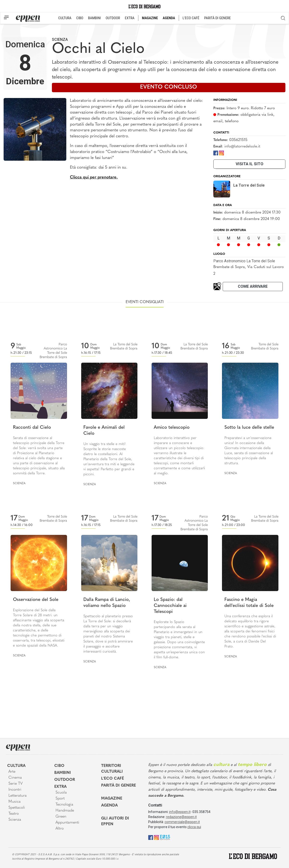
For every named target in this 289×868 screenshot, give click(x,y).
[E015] (165, 837)
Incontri (15, 790)
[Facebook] (216, 153)
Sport (60, 799)
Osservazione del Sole (36, 600)
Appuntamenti (67, 823)
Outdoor (65, 780)
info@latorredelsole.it (242, 147)
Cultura (16, 766)
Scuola (61, 793)
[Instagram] (221, 153)
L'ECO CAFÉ (191, 18)
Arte (12, 772)
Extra (60, 787)
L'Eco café (113, 779)
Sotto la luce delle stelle (249, 428)
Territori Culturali (112, 769)
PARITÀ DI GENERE (218, 18)
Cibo (59, 766)
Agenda (109, 806)
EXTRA (130, 18)
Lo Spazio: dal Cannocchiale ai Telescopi (170, 606)
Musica (15, 802)
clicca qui (194, 827)
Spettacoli (17, 808)
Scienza (60, 40)
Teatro (14, 814)
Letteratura (18, 796)
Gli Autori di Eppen (115, 821)
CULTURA (65, 18)
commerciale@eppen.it (182, 822)
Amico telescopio (172, 428)
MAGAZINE (150, 18)
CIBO (80, 18)
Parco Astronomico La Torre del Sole (244, 261)
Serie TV (15, 784)
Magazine (112, 799)
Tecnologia (64, 805)
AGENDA (169, 18)
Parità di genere (119, 786)
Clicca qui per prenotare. (94, 177)
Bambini (63, 773)
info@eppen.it (180, 812)
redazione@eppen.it (181, 817)
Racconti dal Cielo (32, 428)
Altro (60, 829)
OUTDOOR (113, 18)
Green (61, 817)
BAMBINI (95, 18)
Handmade (65, 811)
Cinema (15, 778)
